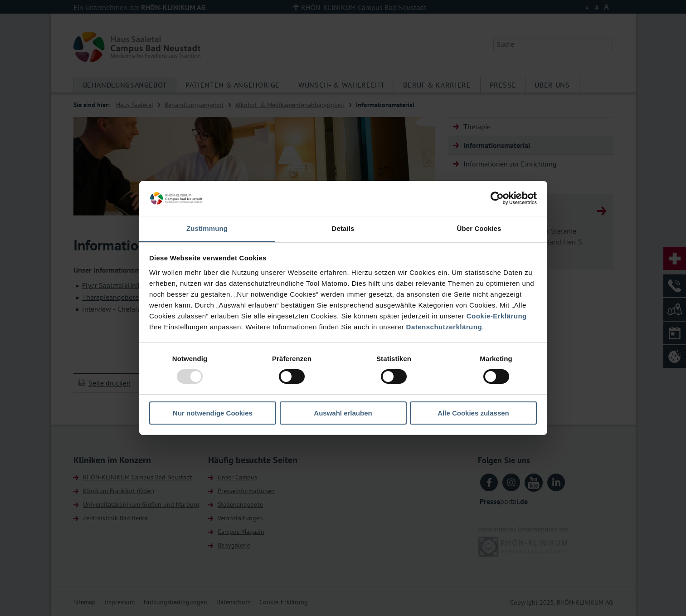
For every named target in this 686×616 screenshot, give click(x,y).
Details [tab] (343, 228)
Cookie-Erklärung (497, 316)
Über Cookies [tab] (479, 228)
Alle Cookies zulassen (473, 413)
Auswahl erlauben (343, 413)
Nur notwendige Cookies (213, 413)
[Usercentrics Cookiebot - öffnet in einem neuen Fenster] (497, 198)
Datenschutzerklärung (444, 327)
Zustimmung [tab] (207, 228)
